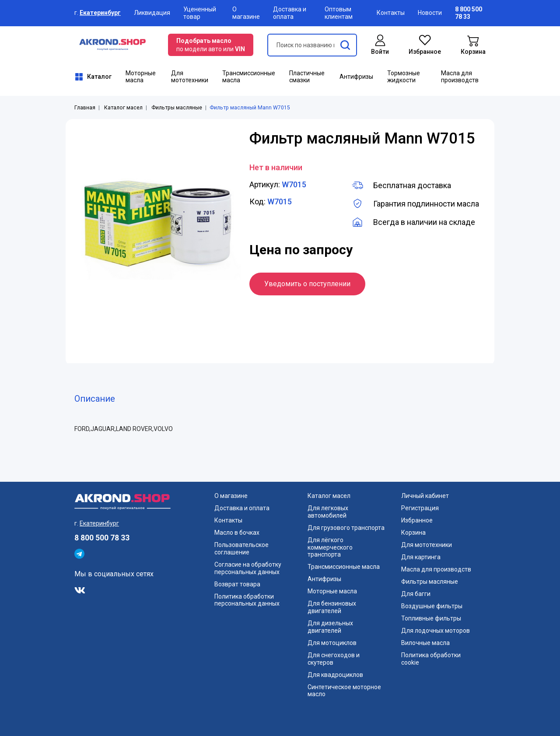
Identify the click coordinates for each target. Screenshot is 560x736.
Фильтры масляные (177, 108)
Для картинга (421, 557)
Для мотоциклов (332, 643)
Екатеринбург (100, 13)
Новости (430, 13)
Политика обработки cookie (431, 659)
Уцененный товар (200, 13)
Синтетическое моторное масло (344, 691)
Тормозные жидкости (404, 77)
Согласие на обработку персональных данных (248, 568)
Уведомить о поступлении (307, 284)
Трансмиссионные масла (249, 77)
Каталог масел (123, 108)
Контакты (391, 13)
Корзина (413, 533)
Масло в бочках (237, 533)
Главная (85, 108)
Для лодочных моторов (436, 631)
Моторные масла (141, 77)
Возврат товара (237, 584)
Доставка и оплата (290, 13)
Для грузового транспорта (346, 528)
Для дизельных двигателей (330, 627)
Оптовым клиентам (339, 13)
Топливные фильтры (431, 618)
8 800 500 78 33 (102, 538)
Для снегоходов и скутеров (334, 659)
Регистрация (420, 508)
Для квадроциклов (335, 675)
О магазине (246, 13)
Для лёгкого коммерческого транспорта (330, 547)
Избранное (417, 520)
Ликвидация (152, 13)
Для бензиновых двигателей (332, 607)
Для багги (416, 594)
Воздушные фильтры (432, 606)
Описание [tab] (95, 399)
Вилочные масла (425, 643)
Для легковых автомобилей (328, 512)
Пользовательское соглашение (241, 548)
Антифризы (356, 77)
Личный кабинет (425, 496)
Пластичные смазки (307, 77)
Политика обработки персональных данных (247, 600)
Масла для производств (460, 77)
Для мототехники (190, 77)
